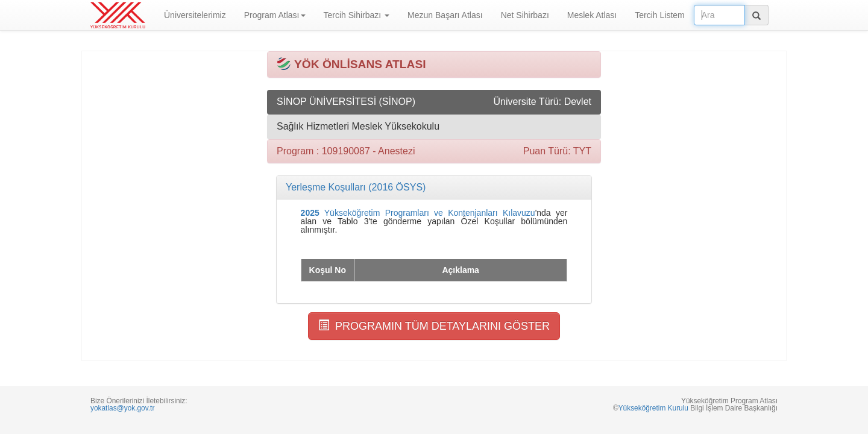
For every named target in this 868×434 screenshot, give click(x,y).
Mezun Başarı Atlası (445, 15)
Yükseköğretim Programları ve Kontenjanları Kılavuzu (418, 213)
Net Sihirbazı (525, 15)
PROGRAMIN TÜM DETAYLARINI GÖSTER (434, 326)
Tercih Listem (659, 15)
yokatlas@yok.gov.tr (122, 408)
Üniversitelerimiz (195, 15)
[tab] (434, 187)
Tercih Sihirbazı (357, 15)
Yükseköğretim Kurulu (653, 408)
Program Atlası (275, 15)
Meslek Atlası (592, 15)
